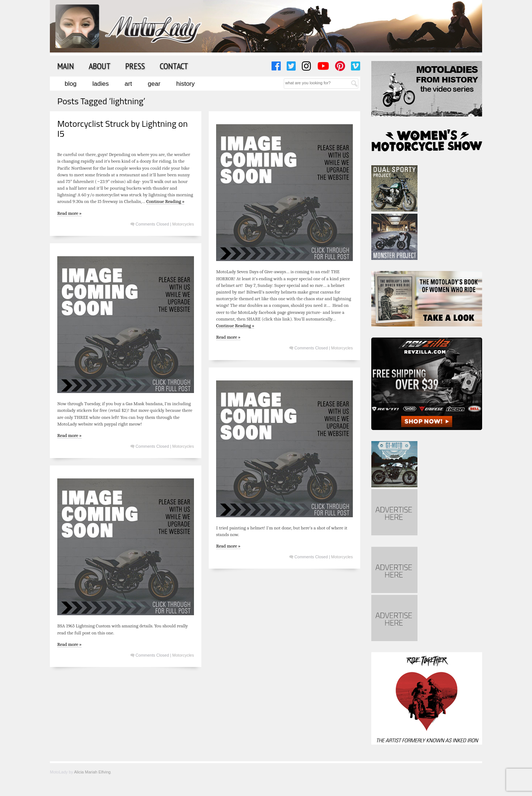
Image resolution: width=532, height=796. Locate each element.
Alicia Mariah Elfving (92, 772)
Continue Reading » (165, 201)
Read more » (69, 213)
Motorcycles (183, 224)
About (100, 66)
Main (66, 66)
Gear (154, 84)
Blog (71, 84)
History (185, 84)
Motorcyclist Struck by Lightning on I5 (122, 128)
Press (135, 66)
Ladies (100, 84)
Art (128, 84)
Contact (174, 66)
